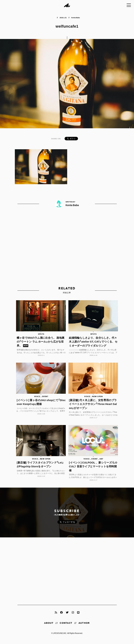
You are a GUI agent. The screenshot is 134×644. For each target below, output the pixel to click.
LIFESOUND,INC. (60, 636)
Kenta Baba (75, 17)
